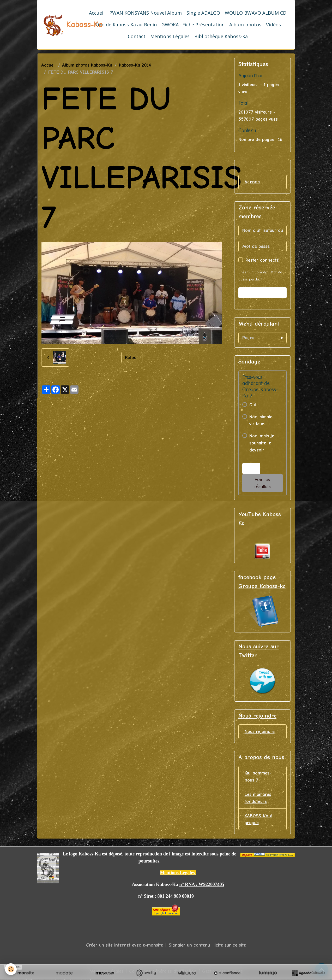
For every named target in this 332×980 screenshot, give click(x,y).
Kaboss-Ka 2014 (135, 65)
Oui (253, 405)
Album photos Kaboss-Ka (87, 65)
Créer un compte (253, 272)
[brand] (61, 25)
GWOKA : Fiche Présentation (193, 25)
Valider (262, 293)
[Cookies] (11, 969)
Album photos (245, 25)
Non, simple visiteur (261, 420)
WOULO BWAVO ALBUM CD (256, 13)
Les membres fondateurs (258, 798)
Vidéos (273, 25)
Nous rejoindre (260, 732)
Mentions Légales (170, 36)
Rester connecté (262, 260)
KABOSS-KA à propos (258, 820)
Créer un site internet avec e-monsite (125, 946)
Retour (132, 357)
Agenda (252, 182)
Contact (137, 36)
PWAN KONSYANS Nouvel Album (146, 13)
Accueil (97, 13)
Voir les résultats (262, 483)
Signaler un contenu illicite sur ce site (207, 946)
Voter (251, 469)
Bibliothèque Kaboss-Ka (221, 36)
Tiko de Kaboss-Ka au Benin (126, 25)
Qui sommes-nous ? (258, 777)
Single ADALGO (203, 13)
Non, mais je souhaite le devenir (262, 443)
